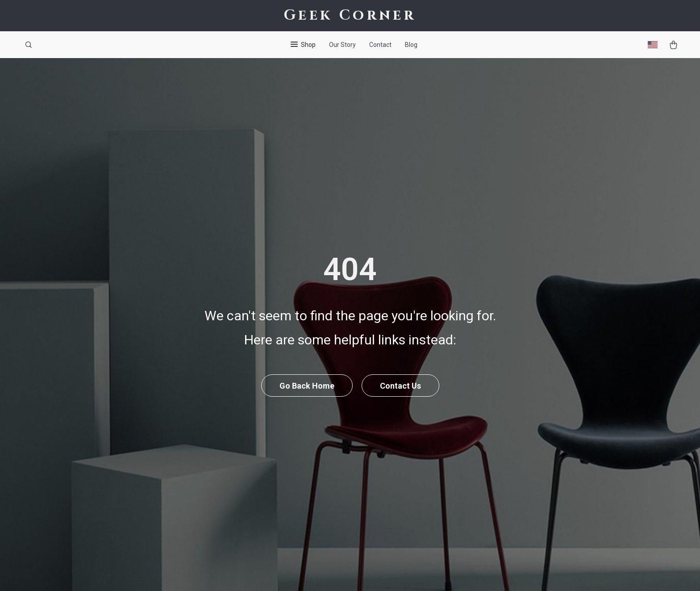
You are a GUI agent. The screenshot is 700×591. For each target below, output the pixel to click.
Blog (411, 45)
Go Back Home (307, 386)
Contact (380, 45)
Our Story (342, 45)
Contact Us (400, 386)
